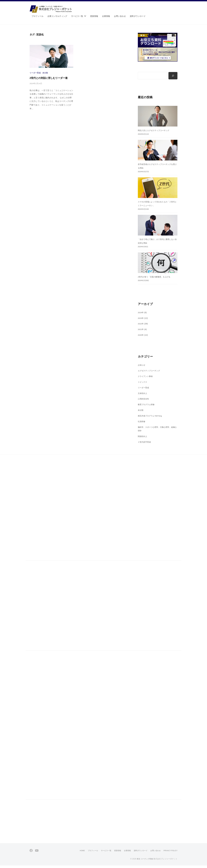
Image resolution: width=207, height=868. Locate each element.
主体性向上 (143, 393)
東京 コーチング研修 (144, 861)
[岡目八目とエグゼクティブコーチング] (158, 116)
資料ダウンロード (138, 16)
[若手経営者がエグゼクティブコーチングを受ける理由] (158, 150)
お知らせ (142, 365)
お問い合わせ (120, 16)
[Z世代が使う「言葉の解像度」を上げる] (158, 263)
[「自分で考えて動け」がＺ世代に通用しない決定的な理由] (158, 225)
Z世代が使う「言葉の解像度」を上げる (155, 277)
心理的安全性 (144, 399)
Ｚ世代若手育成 (145, 442)
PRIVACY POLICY (170, 853)
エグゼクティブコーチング (150, 371)
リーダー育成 (35, 73)
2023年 (141, 318)
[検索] (173, 76)
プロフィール (37, 16)
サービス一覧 (77, 16)
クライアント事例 (146, 377)
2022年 (141, 324)
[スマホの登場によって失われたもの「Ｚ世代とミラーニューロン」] (158, 188)
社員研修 (142, 422)
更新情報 (94, 16)
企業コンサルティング (57, 16)
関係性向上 (143, 436)
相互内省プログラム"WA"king (151, 416)
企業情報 (106, 16)
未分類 (45, 73)
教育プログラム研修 (147, 405)
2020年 (141, 335)
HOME (76, 853)
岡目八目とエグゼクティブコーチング (155, 131)
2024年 (141, 313)
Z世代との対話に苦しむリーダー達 (49, 78)
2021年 (141, 330)
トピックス (143, 382)
